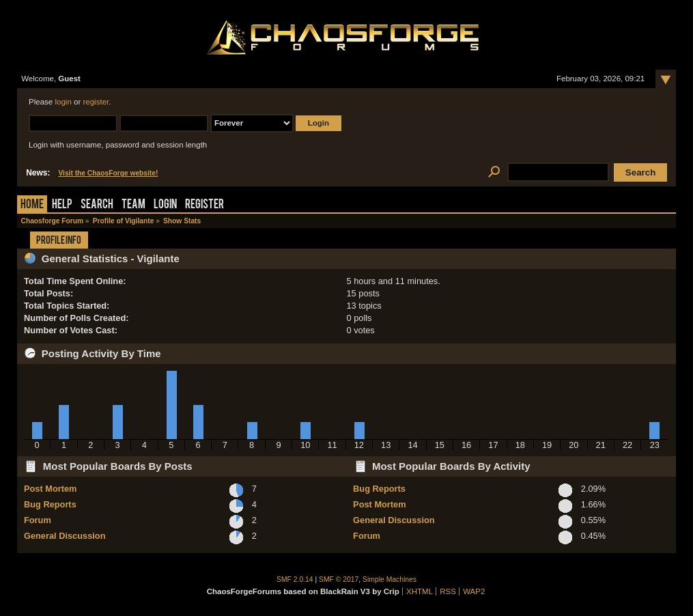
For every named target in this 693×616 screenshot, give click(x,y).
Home (32, 205)
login (63, 102)
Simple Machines (390, 579)
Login (165, 205)
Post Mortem (51, 489)
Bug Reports (50, 504)
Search (97, 205)
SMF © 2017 (339, 579)
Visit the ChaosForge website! (108, 173)
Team (133, 205)
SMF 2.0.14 (295, 579)
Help (62, 205)
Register (204, 205)
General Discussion (65, 536)
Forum (38, 520)
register (96, 102)
